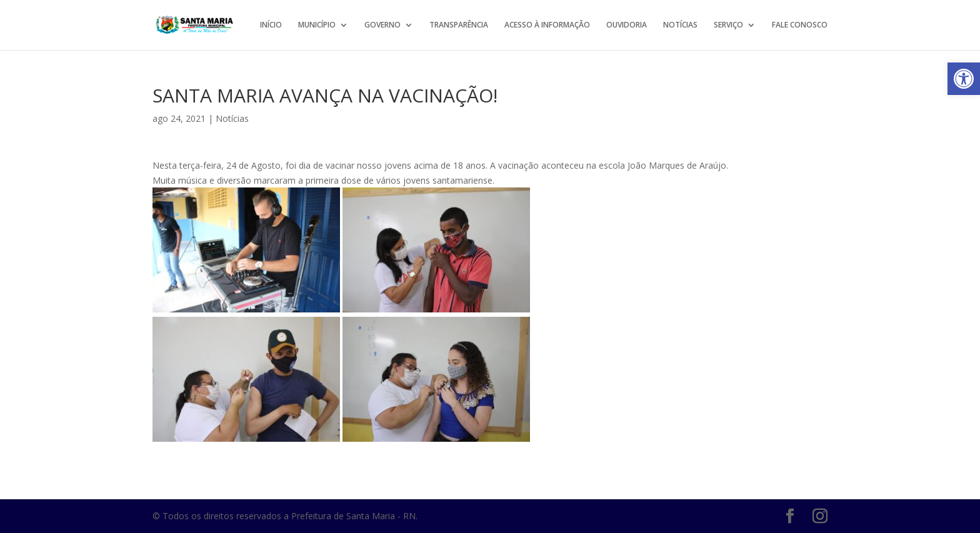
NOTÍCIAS (680, 25)
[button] (964, 79)
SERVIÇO (728, 25)
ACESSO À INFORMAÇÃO (547, 25)
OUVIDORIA (627, 25)
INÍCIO (271, 25)
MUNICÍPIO (317, 25)
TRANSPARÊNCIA (459, 25)
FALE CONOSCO (800, 25)
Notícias (232, 118)
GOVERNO (382, 25)
